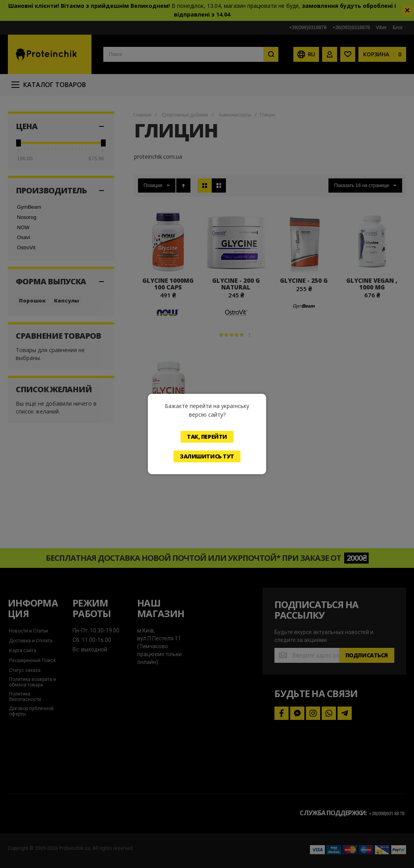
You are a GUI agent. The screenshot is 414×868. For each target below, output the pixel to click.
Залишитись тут (207, 456)
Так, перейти (207, 437)
